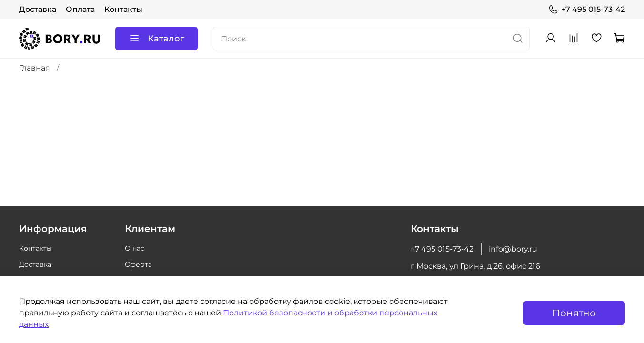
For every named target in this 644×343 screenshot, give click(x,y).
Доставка (38, 9)
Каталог (156, 39)
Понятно (574, 313)
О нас (135, 248)
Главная (35, 68)
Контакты (123, 9)
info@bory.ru (513, 249)
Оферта (138, 264)
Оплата (80, 9)
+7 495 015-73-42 (587, 10)
